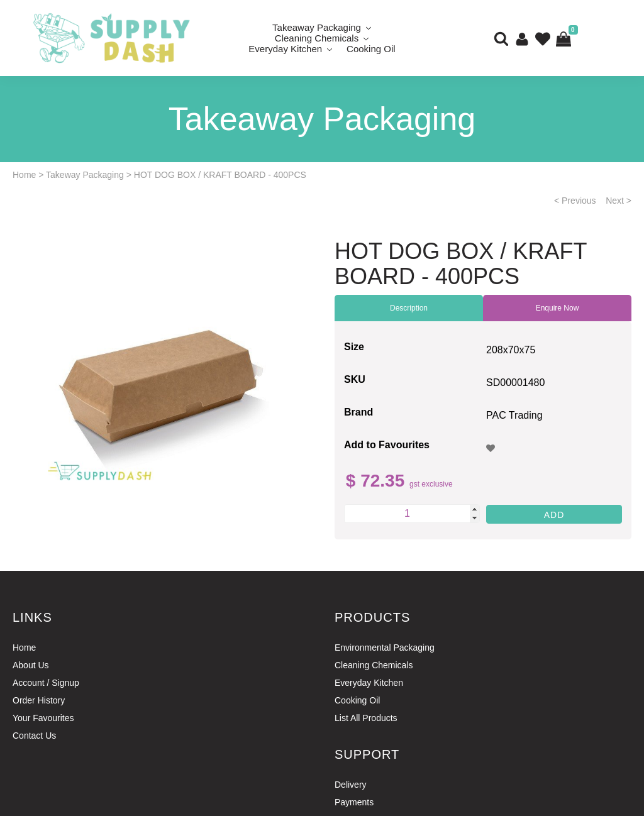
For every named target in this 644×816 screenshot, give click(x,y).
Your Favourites (43, 718)
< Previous (575, 201)
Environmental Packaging (385, 648)
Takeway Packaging (85, 175)
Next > (619, 201)
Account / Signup (46, 683)
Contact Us (34, 736)
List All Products (366, 718)
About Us (31, 665)
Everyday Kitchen (285, 49)
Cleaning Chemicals (374, 665)
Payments (354, 802)
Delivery (351, 785)
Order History (39, 700)
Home (24, 175)
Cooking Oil (371, 49)
